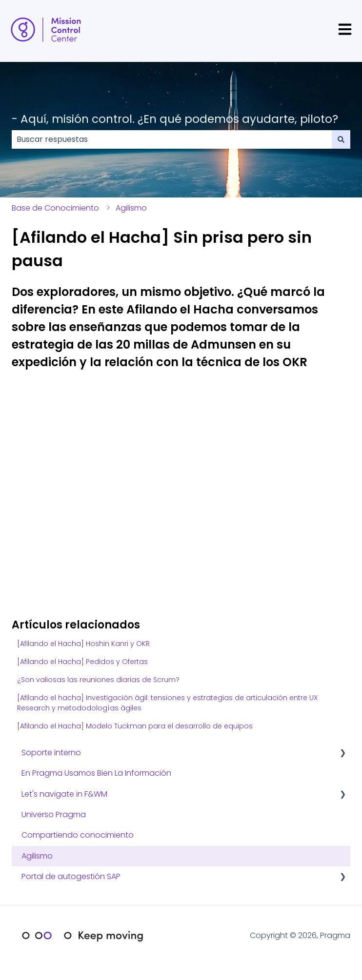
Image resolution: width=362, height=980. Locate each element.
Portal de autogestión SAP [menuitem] (71, 876)
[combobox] (172, 139)
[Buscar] (341, 139)
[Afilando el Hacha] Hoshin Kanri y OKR (83, 644)
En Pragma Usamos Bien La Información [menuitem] (96, 773)
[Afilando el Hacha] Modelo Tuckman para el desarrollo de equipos (135, 726)
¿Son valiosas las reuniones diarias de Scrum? (98, 680)
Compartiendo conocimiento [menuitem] (78, 835)
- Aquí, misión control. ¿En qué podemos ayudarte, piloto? (175, 119)
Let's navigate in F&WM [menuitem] (64, 794)
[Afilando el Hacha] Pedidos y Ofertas (82, 662)
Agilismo (131, 208)
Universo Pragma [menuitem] (54, 814)
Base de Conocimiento (55, 208)
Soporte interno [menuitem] (51, 753)
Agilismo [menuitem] (37, 856)
